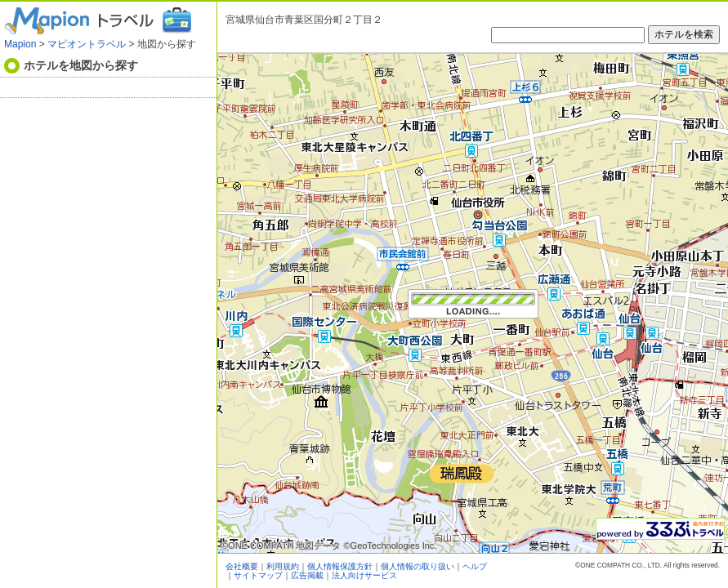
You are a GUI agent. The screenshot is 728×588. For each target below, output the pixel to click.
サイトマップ (258, 575)
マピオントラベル (87, 44)
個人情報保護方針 (340, 566)
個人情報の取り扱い (418, 566)
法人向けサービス (364, 575)
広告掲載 (307, 575)
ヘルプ (475, 566)
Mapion (20, 44)
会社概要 (242, 566)
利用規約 (283, 566)
